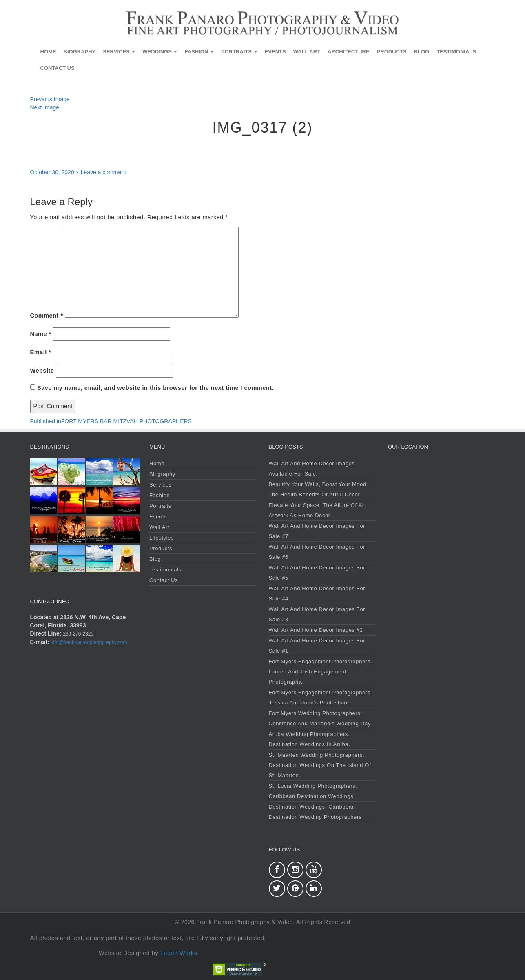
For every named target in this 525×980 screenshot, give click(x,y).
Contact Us (58, 68)
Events (275, 52)
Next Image (45, 107)
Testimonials (456, 52)
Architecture (349, 52)
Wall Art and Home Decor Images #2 (316, 630)
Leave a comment (103, 172)
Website (42, 371)
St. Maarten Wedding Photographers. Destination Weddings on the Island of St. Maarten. (320, 765)
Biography (80, 52)
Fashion (199, 52)
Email (41, 352)
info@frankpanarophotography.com (89, 642)
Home (48, 52)
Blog (422, 52)
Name (41, 334)
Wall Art (307, 52)
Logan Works (179, 953)
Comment (47, 316)
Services (119, 52)
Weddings (160, 52)
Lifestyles (162, 538)
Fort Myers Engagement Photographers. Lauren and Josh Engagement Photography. (321, 672)
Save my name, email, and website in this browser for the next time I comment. (155, 388)
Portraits (239, 52)
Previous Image (50, 99)
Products (392, 52)
